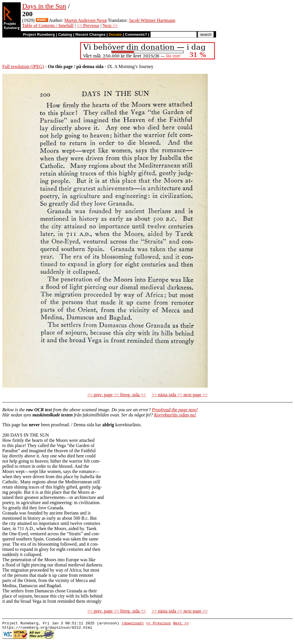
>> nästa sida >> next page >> (180, 395)
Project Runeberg (39, 34)
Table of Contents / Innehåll (48, 26)
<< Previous (88, 26)
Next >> (110, 26)
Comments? (136, 34)
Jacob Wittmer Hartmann (152, 20)
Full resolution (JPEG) (23, 66)
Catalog (65, 34)
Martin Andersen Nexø (86, 20)
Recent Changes (90, 34)
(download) (133, 624)
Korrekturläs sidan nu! (175, 415)
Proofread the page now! (175, 410)
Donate (115, 34)
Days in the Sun (44, 6)
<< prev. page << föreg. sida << (117, 395)
